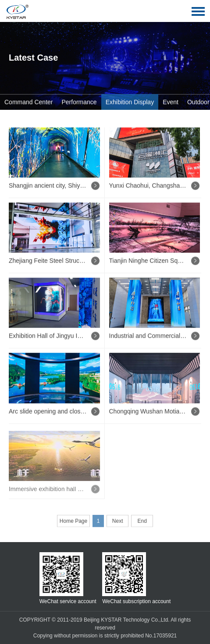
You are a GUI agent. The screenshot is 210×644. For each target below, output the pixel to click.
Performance (79, 102)
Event (171, 102)
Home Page (73, 522)
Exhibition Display (130, 102)
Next (118, 522)
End (142, 522)
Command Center (29, 102)
